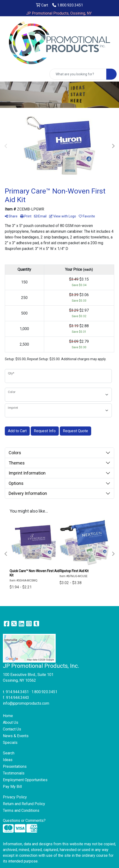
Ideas (8, 760)
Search (9, 753)
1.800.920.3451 (68, 5)
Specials (10, 743)
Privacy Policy (15, 797)
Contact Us (12, 729)
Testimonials (14, 773)
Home (8, 716)
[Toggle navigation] (7, 74)
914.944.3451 (17, 692)
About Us (11, 722)
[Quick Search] (78, 74)
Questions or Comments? (24, 821)
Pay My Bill (12, 787)
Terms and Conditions (21, 810)
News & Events (16, 736)
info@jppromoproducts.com (26, 703)
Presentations (15, 766)
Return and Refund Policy (24, 804)
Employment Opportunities (25, 780)
